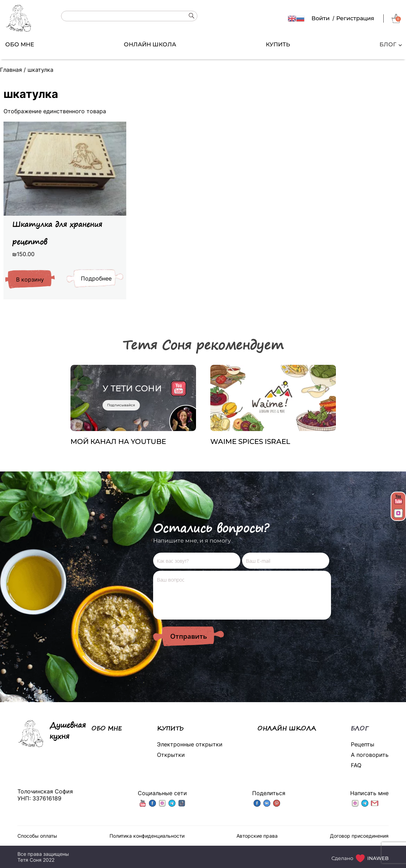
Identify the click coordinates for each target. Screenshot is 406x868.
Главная (11, 70)
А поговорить (370, 755)
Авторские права (257, 836)
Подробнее (96, 278)
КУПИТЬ (278, 44)
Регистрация (355, 18)
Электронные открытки (190, 744)
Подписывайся (121, 405)
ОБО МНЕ (20, 44)
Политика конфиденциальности (147, 836)
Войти (321, 18)
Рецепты (363, 744)
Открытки (171, 755)
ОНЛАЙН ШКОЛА (150, 44)
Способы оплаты (37, 836)
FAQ (356, 765)
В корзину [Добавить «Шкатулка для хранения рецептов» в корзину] (30, 279)
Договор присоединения (359, 836)
